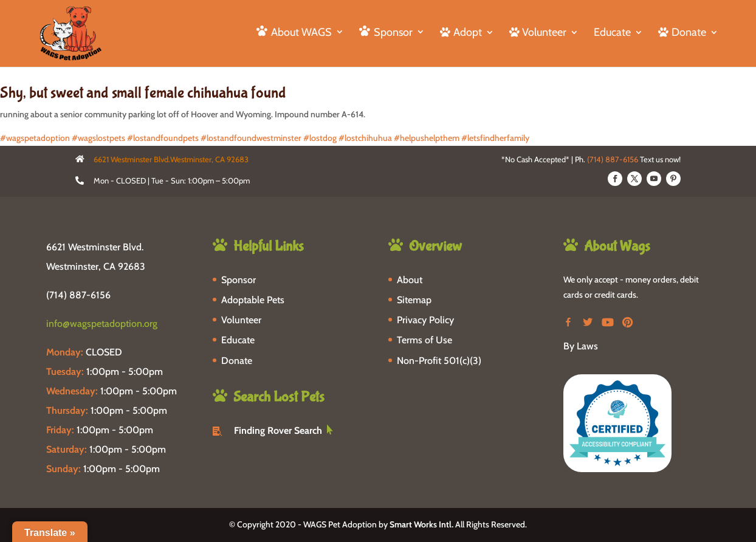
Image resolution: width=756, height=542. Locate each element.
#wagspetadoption (35, 138)
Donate (237, 361)
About (410, 280)
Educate (612, 33)
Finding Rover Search (278, 431)
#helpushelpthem (427, 138)
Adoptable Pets (253, 300)
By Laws (581, 346)
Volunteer (241, 320)
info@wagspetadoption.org (102, 324)
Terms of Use (424, 340)
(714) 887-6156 (613, 159)
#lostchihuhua (365, 138)
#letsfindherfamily (495, 138)
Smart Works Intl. (421, 524)
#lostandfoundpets (163, 138)
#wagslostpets (98, 138)
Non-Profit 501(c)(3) (439, 361)
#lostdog (320, 138)
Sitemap (414, 300)
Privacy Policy (425, 320)
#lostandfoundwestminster (251, 138)
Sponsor (239, 280)
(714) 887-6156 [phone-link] (78, 295)
